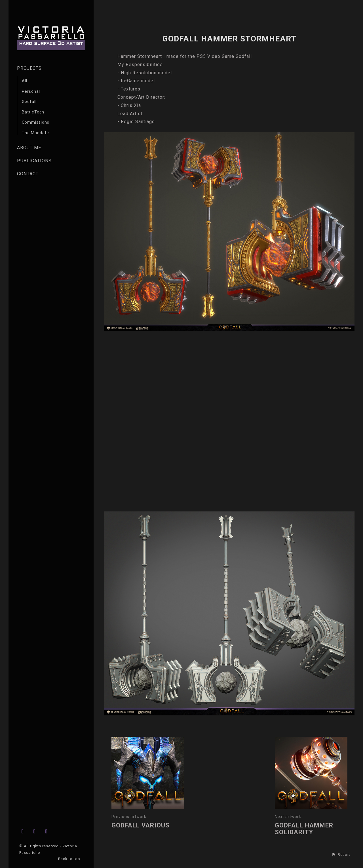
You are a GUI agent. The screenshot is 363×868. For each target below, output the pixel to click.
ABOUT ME (29, 148)
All (25, 81)
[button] (341, 855)
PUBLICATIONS (34, 161)
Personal (31, 91)
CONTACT (28, 174)
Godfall (29, 102)
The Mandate (35, 133)
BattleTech (33, 112)
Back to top (70, 859)
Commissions (36, 122)
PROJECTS (29, 68)
